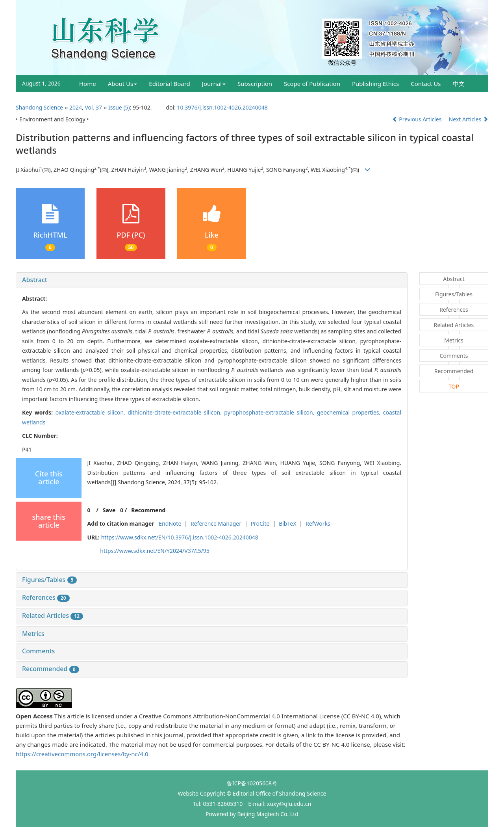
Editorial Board (170, 84)
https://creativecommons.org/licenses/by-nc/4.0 (82, 754)
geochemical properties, (350, 412)
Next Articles (469, 119)
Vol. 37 (93, 107)
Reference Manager (216, 524)
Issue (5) (119, 107)
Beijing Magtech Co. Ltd (268, 814)
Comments (38, 651)
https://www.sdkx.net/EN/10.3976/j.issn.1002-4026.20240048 (180, 537)
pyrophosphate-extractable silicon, (271, 412)
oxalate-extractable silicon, (92, 412)
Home (88, 84)
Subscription (255, 84)
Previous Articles (418, 119)
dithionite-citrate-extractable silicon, (176, 412)
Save (109, 510)
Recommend (148, 510)
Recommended (51, 669)
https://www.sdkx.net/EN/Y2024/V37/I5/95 (155, 551)
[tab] (212, 280)
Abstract (35, 280)
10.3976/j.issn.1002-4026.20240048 (222, 107)
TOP (454, 386)
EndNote (170, 524)
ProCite (260, 524)
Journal (214, 84)
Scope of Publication (312, 84)
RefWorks (318, 524)
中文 (459, 84)
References (46, 597)
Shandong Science (39, 107)
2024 (76, 107)
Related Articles (53, 616)
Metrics (33, 634)
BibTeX (287, 524)
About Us (123, 84)
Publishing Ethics (375, 84)
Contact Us (426, 84)
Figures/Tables (49, 580)
